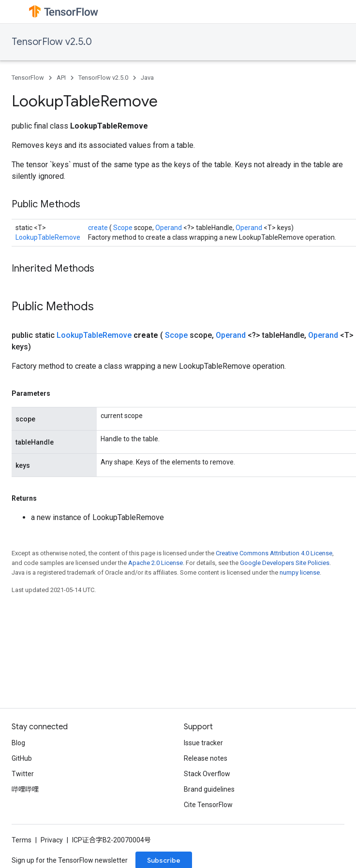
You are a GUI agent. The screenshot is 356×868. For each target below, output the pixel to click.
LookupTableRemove (48, 237)
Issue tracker (203, 743)
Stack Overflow (207, 774)
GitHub (22, 758)
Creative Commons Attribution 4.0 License (274, 553)
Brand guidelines (209, 789)
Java (147, 78)
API (61, 78)
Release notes (206, 758)
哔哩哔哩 (25, 789)
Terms (22, 840)
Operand (169, 228)
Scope (124, 228)
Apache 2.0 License (156, 563)
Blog (18, 743)
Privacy (52, 840)
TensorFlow (28, 78)
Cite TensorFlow (208, 805)
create (99, 228)
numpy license (300, 572)
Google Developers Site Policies (285, 563)
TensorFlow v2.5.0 (52, 42)
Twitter (23, 774)
